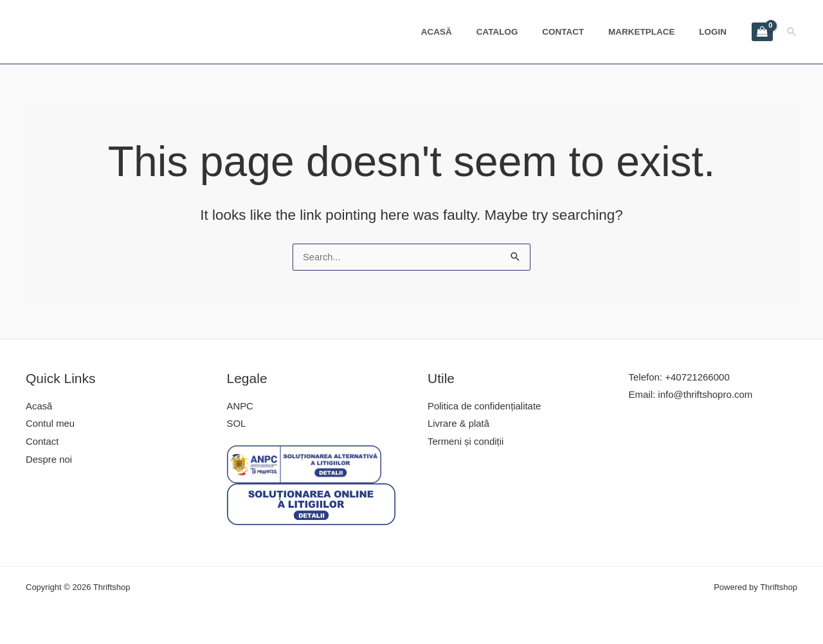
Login (717, 32)
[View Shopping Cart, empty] (762, 32)
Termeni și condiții (466, 443)
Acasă (467, 32)
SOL (237, 425)
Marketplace (652, 32)
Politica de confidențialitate (485, 407)
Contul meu (50, 425)
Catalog (522, 32)
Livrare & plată (459, 425)
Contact (580, 32)
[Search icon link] (791, 31)
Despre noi (49, 461)
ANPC (240, 407)
